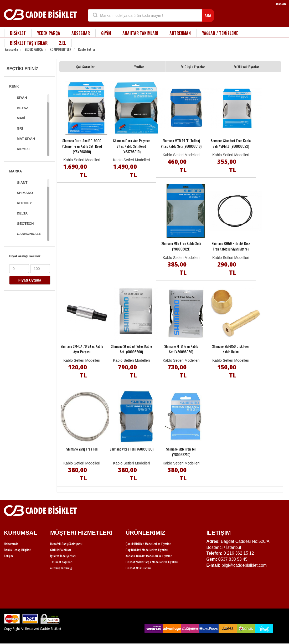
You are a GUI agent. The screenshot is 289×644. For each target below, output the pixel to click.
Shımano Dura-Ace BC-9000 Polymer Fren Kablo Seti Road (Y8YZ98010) (82, 146)
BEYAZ (22, 108)
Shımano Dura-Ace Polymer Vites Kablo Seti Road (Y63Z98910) (131, 146)
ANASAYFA (281, 4)
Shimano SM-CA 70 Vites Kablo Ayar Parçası (82, 349)
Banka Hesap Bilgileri (18, 550)
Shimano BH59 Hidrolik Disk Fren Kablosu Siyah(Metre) (231, 246)
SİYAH (22, 98)
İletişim (8, 556)
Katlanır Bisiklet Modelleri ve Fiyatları (149, 556)
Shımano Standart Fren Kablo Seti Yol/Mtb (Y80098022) (231, 143)
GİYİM (106, 33)
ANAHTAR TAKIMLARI (140, 33)
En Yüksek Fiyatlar (246, 67)
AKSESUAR (81, 33)
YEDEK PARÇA (49, 33)
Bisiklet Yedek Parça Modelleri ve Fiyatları (152, 562)
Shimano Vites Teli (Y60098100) (131, 449)
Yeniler (139, 67)
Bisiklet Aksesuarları (138, 568)
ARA (208, 15)
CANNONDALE (29, 234)
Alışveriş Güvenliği (61, 568)
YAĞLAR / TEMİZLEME (220, 33)
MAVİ (21, 118)
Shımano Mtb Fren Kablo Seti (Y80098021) (181, 246)
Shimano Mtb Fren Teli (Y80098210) (181, 452)
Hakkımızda (11, 544)
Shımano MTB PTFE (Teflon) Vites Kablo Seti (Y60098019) (181, 143)
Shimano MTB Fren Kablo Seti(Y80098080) (181, 349)
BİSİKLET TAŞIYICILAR (29, 43)
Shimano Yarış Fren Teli (82, 449)
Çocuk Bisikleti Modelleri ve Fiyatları (148, 544)
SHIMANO (25, 193)
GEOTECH (25, 224)
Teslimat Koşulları (61, 562)
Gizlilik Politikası (61, 550)
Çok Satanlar (85, 67)
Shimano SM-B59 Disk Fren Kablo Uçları (231, 349)
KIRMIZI (23, 149)
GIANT (22, 183)
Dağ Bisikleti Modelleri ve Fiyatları (147, 550)
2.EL (62, 43)
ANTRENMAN (180, 33)
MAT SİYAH (26, 139)
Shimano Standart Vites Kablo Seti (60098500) (131, 349)
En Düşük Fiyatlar (193, 67)
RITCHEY (24, 203)
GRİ (20, 128)
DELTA (22, 213)
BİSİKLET (18, 33)
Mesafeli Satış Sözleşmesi (66, 544)
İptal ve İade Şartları (63, 556)
